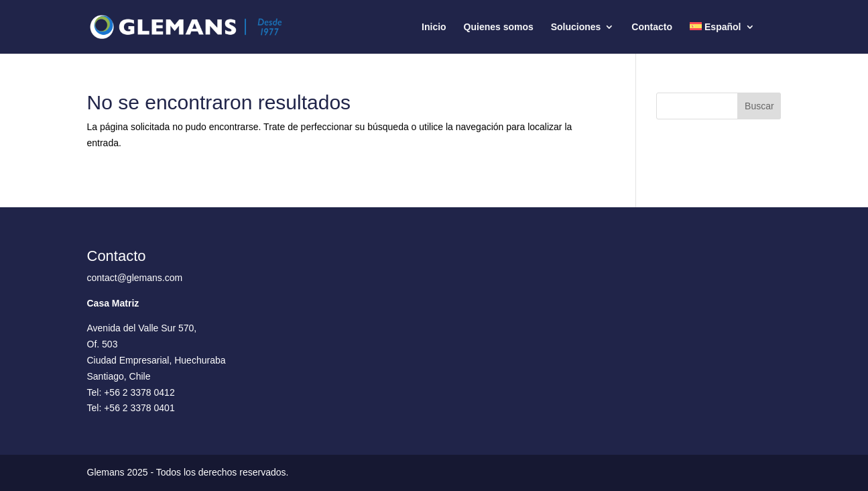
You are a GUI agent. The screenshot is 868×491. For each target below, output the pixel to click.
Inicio (434, 27)
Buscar (759, 106)
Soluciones (576, 27)
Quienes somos (499, 27)
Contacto (652, 27)
